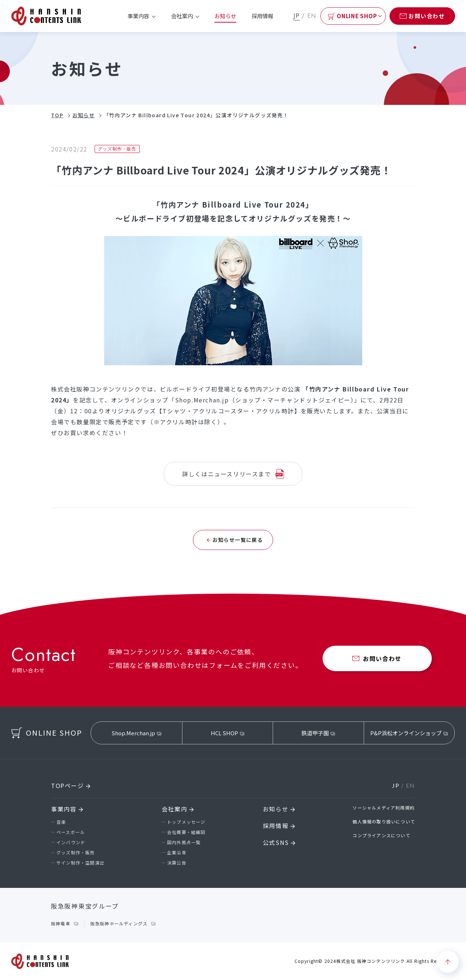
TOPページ (71, 786)
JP (297, 16)
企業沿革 (177, 852)
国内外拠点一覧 (184, 842)
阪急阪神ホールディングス (119, 923)
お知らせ (225, 16)
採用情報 (262, 16)
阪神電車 (61, 923)
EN (312, 16)
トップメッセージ (186, 822)
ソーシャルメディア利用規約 (384, 808)
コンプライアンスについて (381, 835)
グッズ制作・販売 (76, 852)
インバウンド (71, 842)
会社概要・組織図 (186, 832)
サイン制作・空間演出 (80, 863)
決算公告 (177, 863)
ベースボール (71, 832)
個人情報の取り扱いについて (384, 821)
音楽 (61, 822)
